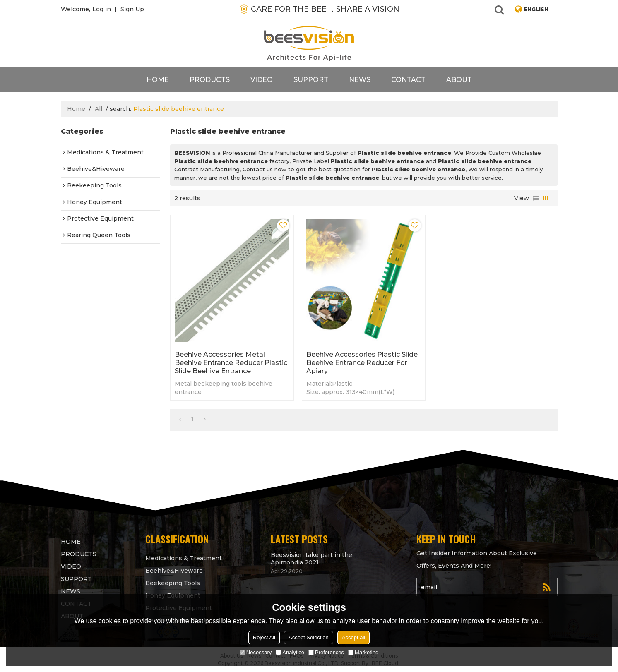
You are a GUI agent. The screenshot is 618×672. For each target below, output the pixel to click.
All (99, 109)
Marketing (363, 652)
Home (158, 80)
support (311, 80)
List (536, 198)
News (360, 80)
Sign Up (132, 9)
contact (408, 80)
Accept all (353, 637)
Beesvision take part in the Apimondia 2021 (311, 559)
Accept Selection (309, 637)
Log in (102, 9)
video (262, 80)
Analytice (290, 652)
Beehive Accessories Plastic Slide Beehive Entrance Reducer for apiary (362, 363)
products (210, 80)
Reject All (264, 637)
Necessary (256, 652)
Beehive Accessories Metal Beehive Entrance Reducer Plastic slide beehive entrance (231, 363)
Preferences (326, 652)
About (459, 80)
